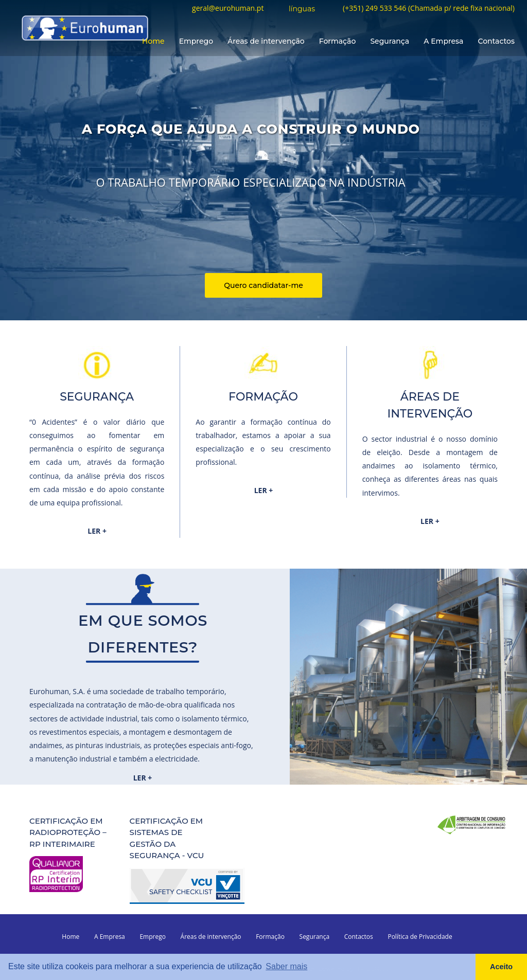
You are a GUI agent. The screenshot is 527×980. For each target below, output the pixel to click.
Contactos (496, 41)
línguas (302, 9)
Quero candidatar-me (263, 285)
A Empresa (443, 41)
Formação (338, 41)
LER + (97, 531)
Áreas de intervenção (266, 41)
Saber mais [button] (286, 966)
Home (153, 41)
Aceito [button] (501, 967)
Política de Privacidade (420, 937)
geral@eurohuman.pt (228, 8)
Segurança (390, 41)
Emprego (196, 41)
